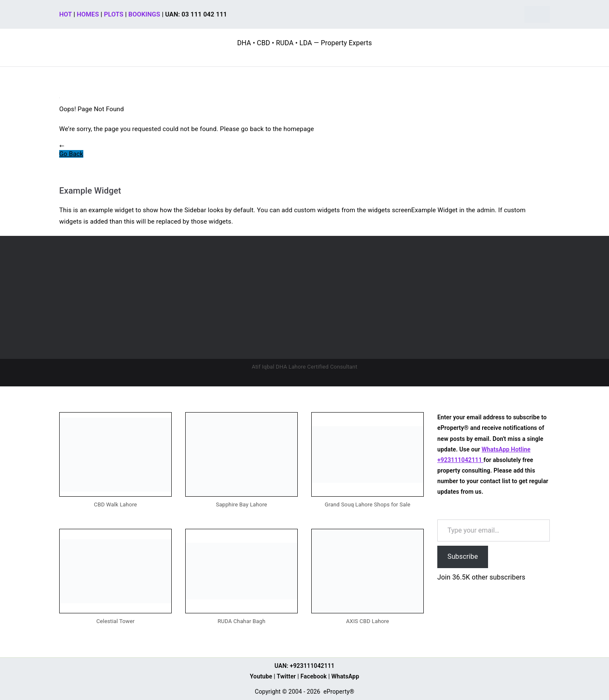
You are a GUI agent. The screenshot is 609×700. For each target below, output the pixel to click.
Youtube (261, 676)
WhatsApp (346, 676)
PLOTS (114, 14)
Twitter (286, 676)
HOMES (88, 14)
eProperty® (339, 692)
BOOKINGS (144, 14)
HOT (66, 14)
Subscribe (463, 556)
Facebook (313, 676)
